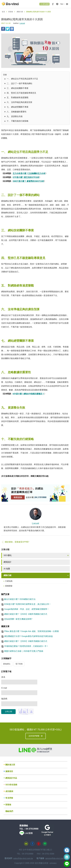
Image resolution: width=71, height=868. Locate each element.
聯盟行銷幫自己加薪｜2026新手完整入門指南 (24, 651)
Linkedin (12, 29)
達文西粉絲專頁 (32, 844)
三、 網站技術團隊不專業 (18, 88)
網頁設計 (7, 562)
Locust (22, 23)
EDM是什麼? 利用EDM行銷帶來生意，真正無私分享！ (28, 604)
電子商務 (19, 664)
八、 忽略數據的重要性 (17, 112)
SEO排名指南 (11, 785)
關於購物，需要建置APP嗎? (16, 542)
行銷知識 (9, 581)
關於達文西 (10, 765)
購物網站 (7, 664)
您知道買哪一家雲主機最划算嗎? (18, 619)
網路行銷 (20, 12)
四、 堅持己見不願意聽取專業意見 (21, 93)
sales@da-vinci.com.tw (23, 858)
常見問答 (9, 798)
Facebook (3, 29)
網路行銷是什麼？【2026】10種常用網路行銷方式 (26, 614)
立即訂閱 (8, 712)
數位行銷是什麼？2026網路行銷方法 (20, 599)
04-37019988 (32, 829)
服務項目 (9, 771)
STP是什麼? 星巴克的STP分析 (26, 177)
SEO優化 (8, 555)
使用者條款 (53, 863)
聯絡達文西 (26, 844)
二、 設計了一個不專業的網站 (19, 83)
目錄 (5, 75)
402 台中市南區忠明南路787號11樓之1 (36, 850)
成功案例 (9, 791)
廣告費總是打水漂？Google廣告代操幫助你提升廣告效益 (29, 636)
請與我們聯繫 (34, 736)
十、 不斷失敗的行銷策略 (18, 121)
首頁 (3, 12)
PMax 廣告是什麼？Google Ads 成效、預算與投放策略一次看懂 (31, 631)
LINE (57, 4)
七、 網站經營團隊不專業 (18, 107)
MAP (39, 844)
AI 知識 (7, 569)
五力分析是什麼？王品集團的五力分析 (29, 173)
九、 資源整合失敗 (15, 116)
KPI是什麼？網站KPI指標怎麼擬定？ (28, 394)
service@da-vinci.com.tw (56, 858)
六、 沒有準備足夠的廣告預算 (19, 102)
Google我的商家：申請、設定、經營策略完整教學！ (27, 609)
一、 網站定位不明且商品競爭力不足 (22, 79)
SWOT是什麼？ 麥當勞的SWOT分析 (28, 181)
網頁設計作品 (11, 778)
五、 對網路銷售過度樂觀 (18, 98)
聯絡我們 (9, 811)
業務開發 (9, 586)
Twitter (7, 29)
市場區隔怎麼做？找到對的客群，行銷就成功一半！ (26, 646)
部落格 (11, 12)
